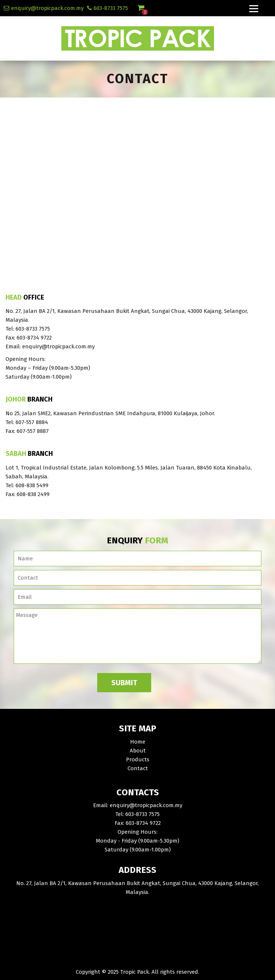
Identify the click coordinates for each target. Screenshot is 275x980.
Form (157, 540)
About (138, 751)
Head (14, 298)
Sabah (16, 454)
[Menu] (254, 8)
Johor (16, 400)
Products (138, 759)
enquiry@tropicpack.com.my (47, 8)
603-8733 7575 (111, 8)
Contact (138, 768)
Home (138, 742)
